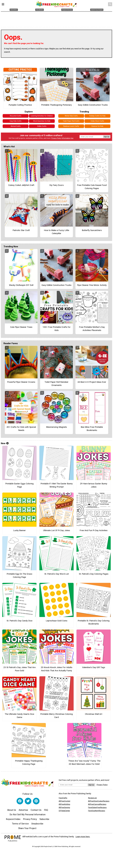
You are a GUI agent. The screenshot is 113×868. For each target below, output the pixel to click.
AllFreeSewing (64, 808)
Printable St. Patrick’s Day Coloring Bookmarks (94, 623)
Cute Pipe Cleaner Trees (21, 328)
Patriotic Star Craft (21, 231)
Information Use (68, 139)
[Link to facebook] (20, 802)
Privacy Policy (56, 139)
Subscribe (44, 820)
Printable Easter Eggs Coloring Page (19, 486)
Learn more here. (83, 838)
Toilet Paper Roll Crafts (71, 122)
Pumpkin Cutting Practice (20, 106)
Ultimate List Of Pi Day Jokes (57, 531)
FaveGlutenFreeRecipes (97, 808)
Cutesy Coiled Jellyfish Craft (21, 186)
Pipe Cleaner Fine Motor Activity (92, 286)
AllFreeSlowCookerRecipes (99, 802)
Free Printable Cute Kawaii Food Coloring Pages (92, 188)
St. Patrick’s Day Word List (57, 575)
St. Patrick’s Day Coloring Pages (94, 575)
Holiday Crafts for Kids (97, 117)
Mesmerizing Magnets (56, 428)
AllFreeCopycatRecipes (97, 805)
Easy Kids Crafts (16, 122)
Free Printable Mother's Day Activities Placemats (92, 330)
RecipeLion (92, 799)
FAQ (46, 811)
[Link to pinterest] (36, 802)
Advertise (23, 811)
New (5, 444)
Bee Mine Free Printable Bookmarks (92, 430)
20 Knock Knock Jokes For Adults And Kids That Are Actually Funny (57, 670)
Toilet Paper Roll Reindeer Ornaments (56, 384)
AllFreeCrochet (64, 802)
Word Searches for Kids (42, 122)
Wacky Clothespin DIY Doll (21, 286)
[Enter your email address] (73, 786)
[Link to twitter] (28, 802)
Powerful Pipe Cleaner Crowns (21, 383)
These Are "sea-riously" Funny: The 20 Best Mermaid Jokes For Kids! (84, 763)
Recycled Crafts (16, 117)
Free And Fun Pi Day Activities (94, 531)
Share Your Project (27, 829)
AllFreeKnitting (64, 805)
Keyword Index (13, 820)
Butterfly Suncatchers (92, 231)
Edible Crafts (42, 127)
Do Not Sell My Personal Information (28, 815)
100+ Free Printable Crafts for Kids (57, 330)
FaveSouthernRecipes (97, 812)
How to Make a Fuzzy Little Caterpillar (56, 233)
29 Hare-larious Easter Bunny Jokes (94, 486)
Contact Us (36, 811)
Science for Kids (97, 127)
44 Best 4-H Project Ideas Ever (92, 383)
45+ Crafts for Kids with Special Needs (21, 430)
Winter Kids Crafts (71, 117)
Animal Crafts (16, 127)
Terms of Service (20, 825)
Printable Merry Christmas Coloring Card (56, 717)
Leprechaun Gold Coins (57, 622)
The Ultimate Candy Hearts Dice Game (19, 717)
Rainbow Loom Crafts (71, 127)
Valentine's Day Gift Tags (94, 668)
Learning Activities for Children (42, 117)
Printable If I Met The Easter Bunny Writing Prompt (57, 486)
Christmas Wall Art (94, 715)
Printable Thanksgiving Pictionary (56, 106)
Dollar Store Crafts (97, 122)
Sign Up (107, 138)
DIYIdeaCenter (64, 812)
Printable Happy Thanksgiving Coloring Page (29, 763)
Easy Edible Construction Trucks (93, 106)
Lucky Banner (19, 531)
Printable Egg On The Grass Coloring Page (19, 576)
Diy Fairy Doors (57, 186)
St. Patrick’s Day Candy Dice (19, 622)
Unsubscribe (37, 825)
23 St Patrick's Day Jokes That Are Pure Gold (19, 670)
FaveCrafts (63, 799)
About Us (12, 811)
